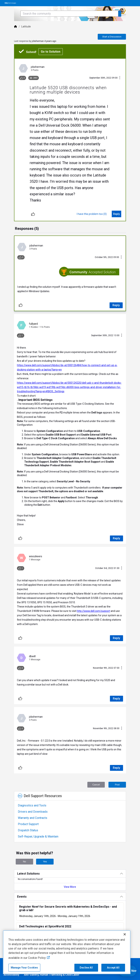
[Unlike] (33, 214)
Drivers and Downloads (33, 812)
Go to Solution (51, 52)
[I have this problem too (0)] (92, 214)
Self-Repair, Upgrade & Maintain (38, 836)
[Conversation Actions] (120, 78)
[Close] (125, 934)
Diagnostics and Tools (32, 805)
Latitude (26, 26)
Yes (45, 862)
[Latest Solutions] (70, 874)
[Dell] (15, 26)
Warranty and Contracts (33, 818)
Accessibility (11, 975)
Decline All (86, 968)
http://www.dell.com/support (94, 611)
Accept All (113, 968)
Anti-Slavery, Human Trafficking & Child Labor (52, 975)
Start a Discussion (112, 37)
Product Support (28, 824)
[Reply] (116, 214)
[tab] (27, 229)
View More (70, 887)
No (25, 862)
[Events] (70, 897)
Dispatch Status (28, 830)
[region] (67, 952)
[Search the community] (69, 14)
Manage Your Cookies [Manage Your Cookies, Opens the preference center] (24, 968)
